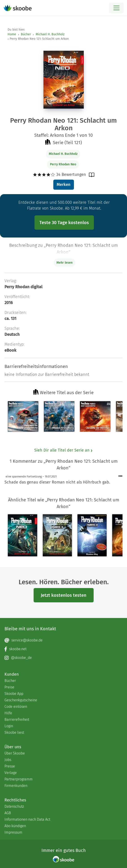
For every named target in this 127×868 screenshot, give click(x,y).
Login (9, 726)
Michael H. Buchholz (50, 34)
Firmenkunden (16, 786)
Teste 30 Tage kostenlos (64, 223)
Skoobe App (14, 694)
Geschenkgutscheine (21, 700)
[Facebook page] (63, 649)
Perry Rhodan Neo (63, 164)
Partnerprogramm (19, 779)
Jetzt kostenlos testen (64, 595)
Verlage (11, 773)
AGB (8, 813)
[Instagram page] (63, 658)
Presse (10, 766)
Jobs (8, 760)
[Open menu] (116, 8)
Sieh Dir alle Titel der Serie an (64, 450)
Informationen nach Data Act (27, 819)
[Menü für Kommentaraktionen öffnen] (121, 476)
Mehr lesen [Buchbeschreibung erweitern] (65, 263)
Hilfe (8, 713)
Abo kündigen (15, 826)
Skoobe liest (14, 732)
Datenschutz (14, 806)
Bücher (26, 34)
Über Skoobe (15, 753)
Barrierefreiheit (17, 720)
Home (12, 34)
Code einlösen (16, 707)
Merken (63, 185)
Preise (9, 687)
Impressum (13, 832)
